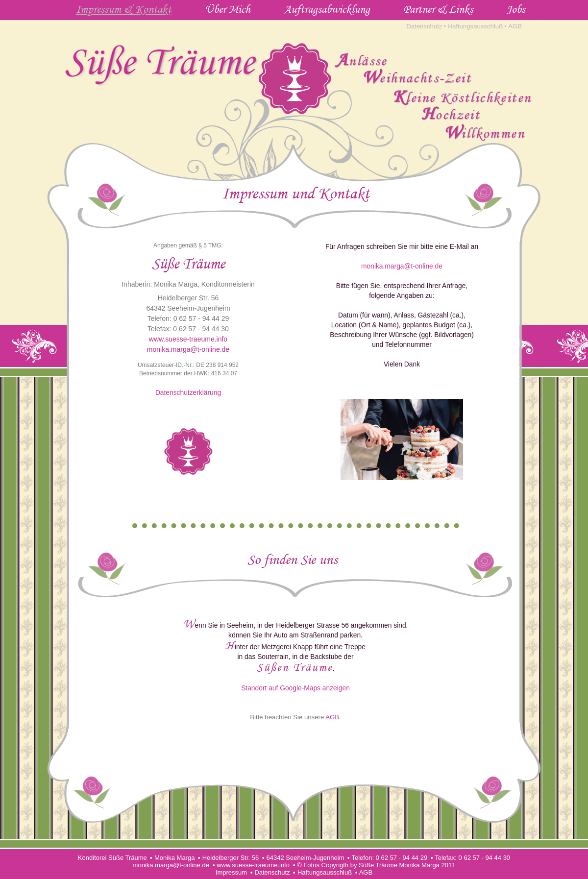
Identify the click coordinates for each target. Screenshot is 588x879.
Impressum (231, 872)
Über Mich (228, 9)
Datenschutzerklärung (188, 393)
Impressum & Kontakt (124, 9)
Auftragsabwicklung (327, 9)
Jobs (516, 9)
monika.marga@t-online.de (188, 349)
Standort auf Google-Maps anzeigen (295, 688)
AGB (515, 26)
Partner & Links (438, 9)
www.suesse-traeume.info (188, 339)
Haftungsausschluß (475, 26)
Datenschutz (424, 26)
